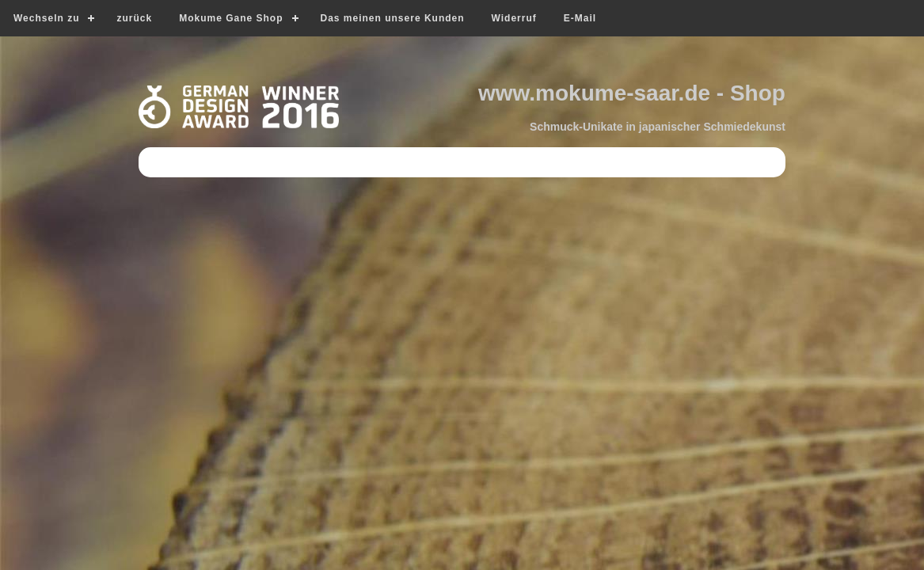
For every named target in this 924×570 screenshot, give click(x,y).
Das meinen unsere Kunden (393, 18)
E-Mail (580, 18)
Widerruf (514, 18)
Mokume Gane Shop (231, 18)
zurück (134, 18)
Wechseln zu (46, 18)
